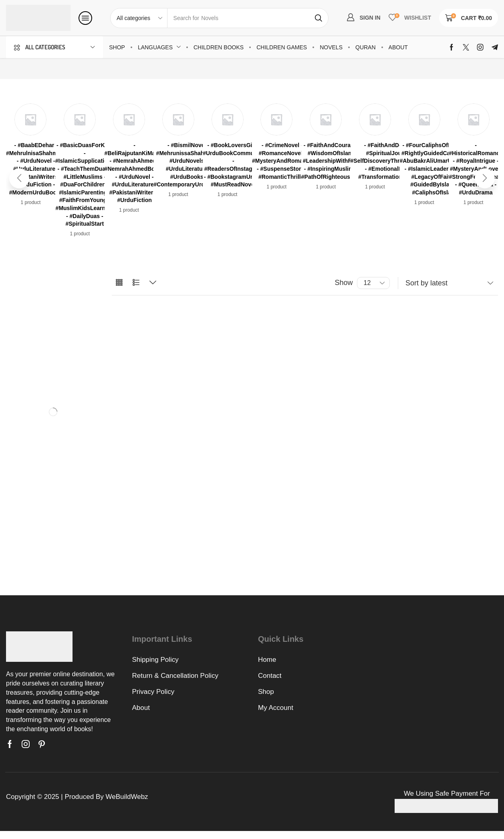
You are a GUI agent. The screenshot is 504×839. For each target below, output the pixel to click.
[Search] (319, 18)
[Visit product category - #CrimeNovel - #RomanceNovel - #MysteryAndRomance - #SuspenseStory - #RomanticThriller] (282, 161)
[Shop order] (448, 283)
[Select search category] (139, 18)
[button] (85, 18)
